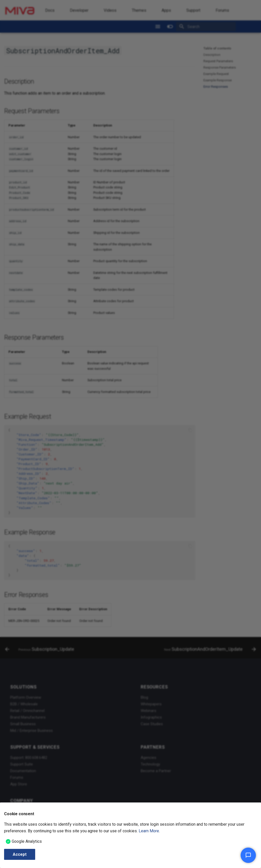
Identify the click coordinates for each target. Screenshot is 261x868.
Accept (20, 854)
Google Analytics (27, 841)
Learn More (149, 831)
